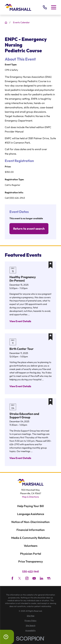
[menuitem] (30, 616)
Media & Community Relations (30, 538)
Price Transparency (31, 561)
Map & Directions (30, 497)
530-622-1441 (31, 572)
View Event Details (20, 321)
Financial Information (31, 530)
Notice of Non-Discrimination (30, 522)
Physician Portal (31, 554)
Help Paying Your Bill (30, 506)
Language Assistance (31, 514)
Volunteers (31, 546)
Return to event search (29, 229)
